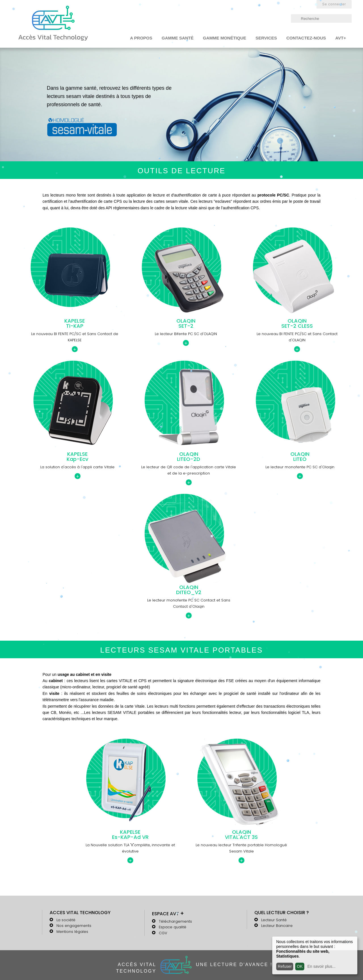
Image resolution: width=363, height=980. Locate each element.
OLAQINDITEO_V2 (189, 590)
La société (66, 920)
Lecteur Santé (274, 920)
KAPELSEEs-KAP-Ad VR (130, 835)
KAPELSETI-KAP (75, 323)
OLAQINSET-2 (186, 323)
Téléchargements (175, 921)
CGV (163, 933)
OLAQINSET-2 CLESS (297, 323)
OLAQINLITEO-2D (189, 457)
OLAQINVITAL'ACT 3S (241, 835)
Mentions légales (72, 932)
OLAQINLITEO (300, 457)
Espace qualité (173, 927)
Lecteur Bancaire (277, 926)
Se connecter (334, 4)
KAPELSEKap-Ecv (77, 457)
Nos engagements (74, 926)
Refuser (285, 966)
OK (300, 966)
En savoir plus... (322, 966)
